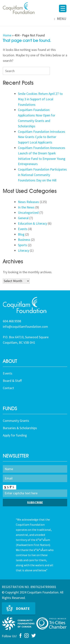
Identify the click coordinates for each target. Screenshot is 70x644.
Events (23, 229)
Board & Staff (12, 381)
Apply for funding (15, 435)
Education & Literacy (32, 223)
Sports (22, 245)
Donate (23, 608)
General (23, 218)
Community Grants (16, 421)
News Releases (28, 202)
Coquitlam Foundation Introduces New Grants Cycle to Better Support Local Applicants (42, 137)
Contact (8, 388)
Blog (21, 234)
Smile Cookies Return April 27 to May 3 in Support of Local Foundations (40, 99)
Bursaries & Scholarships (20, 428)
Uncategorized (28, 213)
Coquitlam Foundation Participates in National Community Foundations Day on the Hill (42, 175)
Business (24, 240)
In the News (26, 207)
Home (7, 35)
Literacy (24, 250)
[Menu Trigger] (63, 8)
